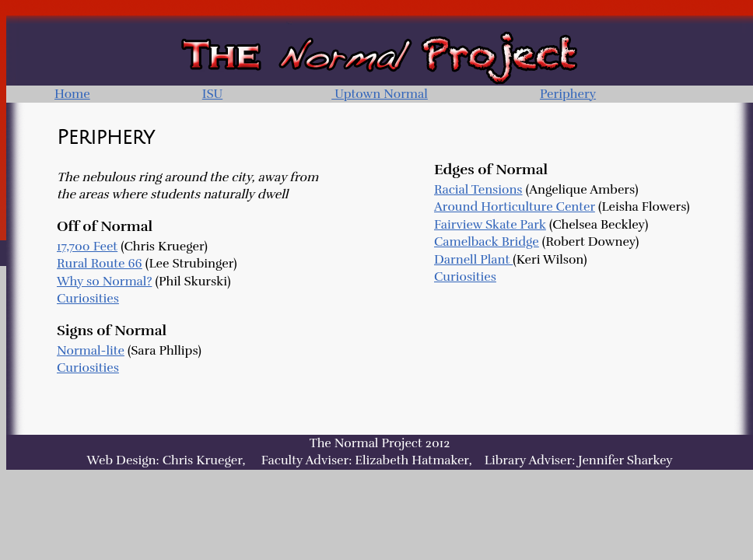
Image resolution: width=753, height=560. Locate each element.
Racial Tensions (478, 190)
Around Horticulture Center (515, 207)
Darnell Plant (473, 260)
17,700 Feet (87, 247)
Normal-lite (91, 351)
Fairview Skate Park (490, 225)
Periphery (568, 94)
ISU (212, 94)
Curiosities (88, 299)
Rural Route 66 (100, 264)
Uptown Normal (380, 94)
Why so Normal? (104, 282)
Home (72, 94)
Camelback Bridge (487, 242)
